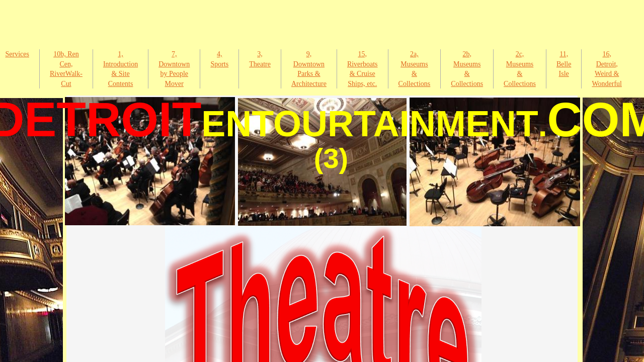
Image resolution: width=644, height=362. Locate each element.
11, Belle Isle (564, 64)
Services (17, 54)
